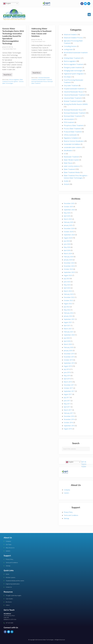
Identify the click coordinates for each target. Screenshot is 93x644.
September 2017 (69, 391)
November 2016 (69, 419)
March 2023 (68, 291)
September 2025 (69, 210)
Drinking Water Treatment (72, 58)
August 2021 (68, 322)
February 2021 (69, 332)
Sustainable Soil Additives (72, 144)
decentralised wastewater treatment (76, 53)
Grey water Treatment (71, 86)
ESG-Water (67, 77)
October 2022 (68, 300)
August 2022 (68, 304)
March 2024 (68, 254)
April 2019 (67, 379)
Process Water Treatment (72, 129)
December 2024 (69, 228)
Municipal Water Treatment (73, 116)
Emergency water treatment (73, 67)
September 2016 (69, 426)
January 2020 (68, 351)
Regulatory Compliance (71, 138)
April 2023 (67, 288)
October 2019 (68, 360)
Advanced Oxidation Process (73, 38)
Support (7, 556)
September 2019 (69, 363)
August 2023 (68, 275)
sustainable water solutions (73, 147)
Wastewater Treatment (71, 157)
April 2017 (67, 407)
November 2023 (69, 266)
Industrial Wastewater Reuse (73, 92)
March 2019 (68, 382)
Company (67, 490)
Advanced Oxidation (70, 35)
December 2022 (69, 297)
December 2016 (69, 416)
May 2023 (67, 285)
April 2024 (67, 250)
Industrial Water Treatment (45, 80)
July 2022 (67, 307)
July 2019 (67, 369)
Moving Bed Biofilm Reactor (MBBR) (76, 104)
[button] (89, 14)
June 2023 (67, 282)
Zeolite (66, 181)
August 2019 (68, 366)
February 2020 (69, 347)
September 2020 (69, 335)
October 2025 (68, 207)
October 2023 (68, 269)
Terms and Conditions (71, 515)
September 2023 (69, 272)
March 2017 (68, 410)
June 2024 (67, 244)
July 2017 (67, 397)
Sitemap (66, 518)
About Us (8, 538)
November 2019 (69, 357)
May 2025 (67, 213)
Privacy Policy (68, 512)
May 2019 (67, 376)
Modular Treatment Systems (73, 101)
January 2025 (68, 225)
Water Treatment (69, 169)
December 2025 (69, 203)
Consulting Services (70, 46)
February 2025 (69, 222)
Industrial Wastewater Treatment (75, 95)
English (7, 4)
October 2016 (68, 423)
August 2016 (68, 429)
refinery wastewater (70, 135)
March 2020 (68, 344)
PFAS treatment (69, 122)
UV (65, 154)
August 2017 (68, 394)
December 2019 (69, 354)
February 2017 (69, 413)
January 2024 (68, 260)
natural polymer (69, 119)
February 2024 (69, 257)
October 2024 (68, 232)
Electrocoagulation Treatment (74, 64)
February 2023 (69, 294)
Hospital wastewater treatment (74, 89)
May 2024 (67, 247)
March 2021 (68, 329)
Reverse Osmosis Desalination (74, 141)
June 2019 (67, 372)
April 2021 (67, 325)
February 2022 (69, 313)
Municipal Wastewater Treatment (75, 113)
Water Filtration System (71, 160)
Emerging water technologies (73, 71)
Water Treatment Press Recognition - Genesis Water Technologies (13, 81)
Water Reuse (68, 163)
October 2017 (68, 388)
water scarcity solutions (72, 166)
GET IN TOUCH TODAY (84, 464)
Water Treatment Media (72, 172)
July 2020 (67, 338)
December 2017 (69, 385)
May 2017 (67, 404)
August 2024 (68, 238)
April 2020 (67, 341)
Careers (66, 493)
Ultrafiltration (68, 151)
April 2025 (67, 216)
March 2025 (68, 219)
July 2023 (67, 279)
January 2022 (68, 316)
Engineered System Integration (74, 74)
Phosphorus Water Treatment (74, 125)
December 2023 (69, 263)
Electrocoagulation (14, 80)
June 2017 (67, 401)
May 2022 (67, 310)
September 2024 (69, 235)
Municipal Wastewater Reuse (39, 81)
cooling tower (68, 49)
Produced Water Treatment (73, 132)
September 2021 (69, 319)
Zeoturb (66, 184)
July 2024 (67, 241)
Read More (8, 74)
